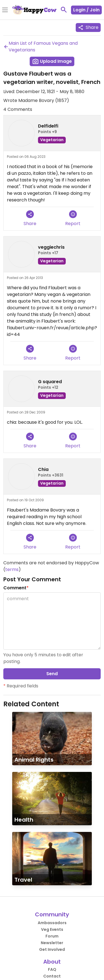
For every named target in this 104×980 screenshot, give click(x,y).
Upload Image (52, 61)
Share (88, 27)
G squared (50, 382)
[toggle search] (64, 10)
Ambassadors (52, 923)
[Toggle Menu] (5, 10)
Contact (52, 976)
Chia (43, 469)
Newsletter (52, 943)
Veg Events (52, 929)
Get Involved (52, 949)
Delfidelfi (48, 126)
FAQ (52, 969)
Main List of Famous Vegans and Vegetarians (40, 47)
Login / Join (86, 10)
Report (73, 219)
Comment (16, 588)
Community (52, 914)
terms (12, 569)
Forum (52, 936)
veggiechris (51, 247)
